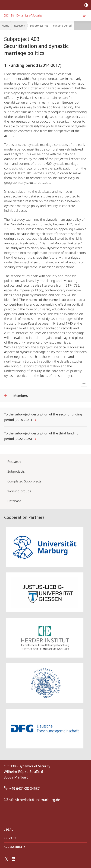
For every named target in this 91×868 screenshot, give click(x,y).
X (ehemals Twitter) (6, 860)
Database (14, 501)
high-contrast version (85, 5)
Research (20, 25)
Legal (8, 829)
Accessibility (15, 847)
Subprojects (16, 471)
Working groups (19, 491)
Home (5, 25)
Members (21, 396)
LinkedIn (14, 860)
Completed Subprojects (24, 481)
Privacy (10, 838)
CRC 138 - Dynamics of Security (85, 16)
